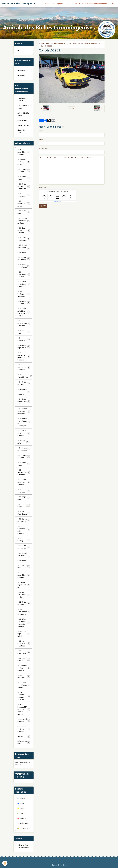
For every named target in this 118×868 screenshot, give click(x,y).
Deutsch (22, 818)
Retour (72, 108)
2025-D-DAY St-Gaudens (24, 258)
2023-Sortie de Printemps (24, 547)
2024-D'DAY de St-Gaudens (24, 433)
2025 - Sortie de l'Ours (24, 170)
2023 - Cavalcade (24, 491)
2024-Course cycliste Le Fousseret (24, 411)
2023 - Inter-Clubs (24, 464)
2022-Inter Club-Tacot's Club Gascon (24, 643)
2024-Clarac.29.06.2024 (25, 376)
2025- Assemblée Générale (24, 274)
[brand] (19, 4)
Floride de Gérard (21, 132)
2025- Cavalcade (24, 195)
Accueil (48, 4)
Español (21, 808)
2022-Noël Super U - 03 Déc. (24, 585)
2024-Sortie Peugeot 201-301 (24, 401)
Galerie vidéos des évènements (95, 4)
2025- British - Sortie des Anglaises (24, 221)
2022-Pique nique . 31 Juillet (24, 634)
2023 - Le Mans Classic (24, 513)
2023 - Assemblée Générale (24, 575)
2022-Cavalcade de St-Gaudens (24, 612)
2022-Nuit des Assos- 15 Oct (24, 595)
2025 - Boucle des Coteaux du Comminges (24, 249)
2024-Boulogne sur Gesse (24, 294)
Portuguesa (23, 828)
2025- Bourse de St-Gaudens (24, 230)
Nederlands (23, 823)
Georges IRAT (22, 120)
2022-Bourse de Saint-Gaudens (24, 668)
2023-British (24, 505)
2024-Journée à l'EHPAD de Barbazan (24, 356)
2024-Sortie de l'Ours (24, 302)
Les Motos (21, 75)
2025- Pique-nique (24, 212)
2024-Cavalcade (24, 339)
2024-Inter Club (24, 332)
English (21, 804)
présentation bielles (24, 742)
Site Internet (43, 148)
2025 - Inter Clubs (24, 178)
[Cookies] (5, 863)
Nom (40, 131)
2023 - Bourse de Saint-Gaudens (24, 530)
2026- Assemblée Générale (24, 152)
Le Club (20, 50)
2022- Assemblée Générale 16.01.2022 (24, 696)
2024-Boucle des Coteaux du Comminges (24, 422)
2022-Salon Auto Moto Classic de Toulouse (84, 44)
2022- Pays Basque (24, 659)
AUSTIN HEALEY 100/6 (23, 114)
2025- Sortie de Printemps (24, 266)
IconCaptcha (57, 201)
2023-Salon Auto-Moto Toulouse (24, 482)
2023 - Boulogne (24, 540)
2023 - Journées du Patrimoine (24, 472)
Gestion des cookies (59, 865)
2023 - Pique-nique (24, 498)
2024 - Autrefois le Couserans (24, 367)
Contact (77, 4)
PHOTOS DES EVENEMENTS (56, 44)
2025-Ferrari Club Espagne (24, 239)
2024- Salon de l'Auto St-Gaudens (24, 284)
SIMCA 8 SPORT (23, 125)
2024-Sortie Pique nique (24, 346)
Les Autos (21, 70)
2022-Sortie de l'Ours (24, 603)
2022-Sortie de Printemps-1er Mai (24, 685)
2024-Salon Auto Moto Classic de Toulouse (24, 312)
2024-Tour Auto (24, 442)
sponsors (24, 736)
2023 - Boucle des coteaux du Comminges (24, 557)
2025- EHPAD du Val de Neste (24, 162)
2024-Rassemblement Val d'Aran (24, 323)
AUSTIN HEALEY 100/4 (23, 107)
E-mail (41, 140)
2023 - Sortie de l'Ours (24, 456)
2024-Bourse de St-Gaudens (24, 392)
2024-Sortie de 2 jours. (24, 383)
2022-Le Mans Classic (24, 652)
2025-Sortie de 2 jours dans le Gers (24, 186)
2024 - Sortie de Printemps (24, 449)
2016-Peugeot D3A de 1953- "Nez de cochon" (24, 709)
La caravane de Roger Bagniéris (24, 729)
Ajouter (43, 206)
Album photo (58, 4)
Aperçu (88, 157)
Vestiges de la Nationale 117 (24, 720)
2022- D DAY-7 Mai (24, 677)
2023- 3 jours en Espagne (24, 520)
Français (22, 799)
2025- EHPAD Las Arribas (24, 203)
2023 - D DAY (24, 567)
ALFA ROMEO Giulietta (22, 100)
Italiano (21, 813)
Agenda (68, 4)
